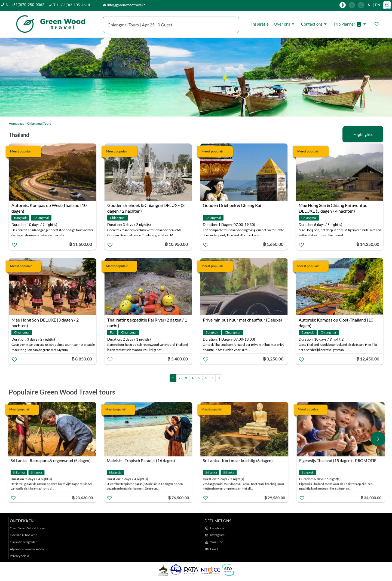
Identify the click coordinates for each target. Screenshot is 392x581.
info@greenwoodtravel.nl (127, 5)
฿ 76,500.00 (180, 498)
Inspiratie (260, 24)
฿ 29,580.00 (276, 498)
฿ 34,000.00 (372, 498)
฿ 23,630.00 (84, 498)
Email (214, 549)
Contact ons (315, 24)
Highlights (363, 134)
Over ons (285, 24)
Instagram (217, 535)
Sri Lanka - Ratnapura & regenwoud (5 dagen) (52, 461)
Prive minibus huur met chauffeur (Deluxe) (242, 320)
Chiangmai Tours (39, 123)
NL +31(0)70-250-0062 (25, 5)
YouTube (217, 542)
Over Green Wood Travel (28, 528)
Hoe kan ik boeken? (23, 535)
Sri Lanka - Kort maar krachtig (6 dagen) (239, 461)
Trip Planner (350, 24)
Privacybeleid (19, 556)
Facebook (217, 528)
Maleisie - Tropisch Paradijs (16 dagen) (142, 461)
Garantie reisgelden (24, 542)
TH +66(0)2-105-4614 (72, 5)
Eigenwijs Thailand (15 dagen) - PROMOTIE (339, 461)
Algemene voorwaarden (27, 549)
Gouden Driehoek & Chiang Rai (232, 205)
